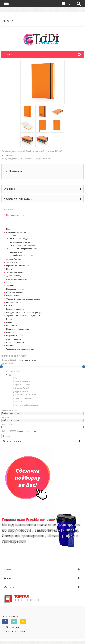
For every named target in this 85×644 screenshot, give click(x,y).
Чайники (17, 402)
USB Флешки (12, 326)
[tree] (42, 389)
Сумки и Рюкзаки (14, 259)
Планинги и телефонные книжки (23, 249)
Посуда (9, 229)
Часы (9, 282)
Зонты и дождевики (15, 272)
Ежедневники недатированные (23, 245)
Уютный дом (12, 262)
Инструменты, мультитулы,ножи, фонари (24, 312)
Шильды (10, 306)
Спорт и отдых (12, 296)
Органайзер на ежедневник (21, 255)
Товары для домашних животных (20, 349)
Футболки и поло (13, 302)
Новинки (10, 346)
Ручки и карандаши (15, 292)
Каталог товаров (14, 371)
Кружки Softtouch (21, 385)
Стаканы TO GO (20, 388)
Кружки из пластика (22, 381)
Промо (9, 269)
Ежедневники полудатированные (24, 239)
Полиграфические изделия (18, 329)
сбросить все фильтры (26, 360)
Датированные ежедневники (22, 242)
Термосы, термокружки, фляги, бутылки (23, 316)
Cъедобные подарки (15, 342)
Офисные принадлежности (18, 266)
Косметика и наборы (15, 309)
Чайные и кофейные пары (25, 405)
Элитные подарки (14, 339)
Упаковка (10, 286)
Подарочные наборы (15, 336)
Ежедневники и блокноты (17, 232)
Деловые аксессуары (15, 276)
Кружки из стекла (21, 392)
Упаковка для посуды (23, 398)
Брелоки (10, 319)
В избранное (16, 171)
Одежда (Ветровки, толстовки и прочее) (23, 299)
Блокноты (14, 235)
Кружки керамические (23, 378)
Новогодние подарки (15, 289)
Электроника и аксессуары (18, 279)
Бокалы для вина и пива (24, 395)
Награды (10, 332)
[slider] (84, 367)
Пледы (9, 322)
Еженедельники (16, 252)
